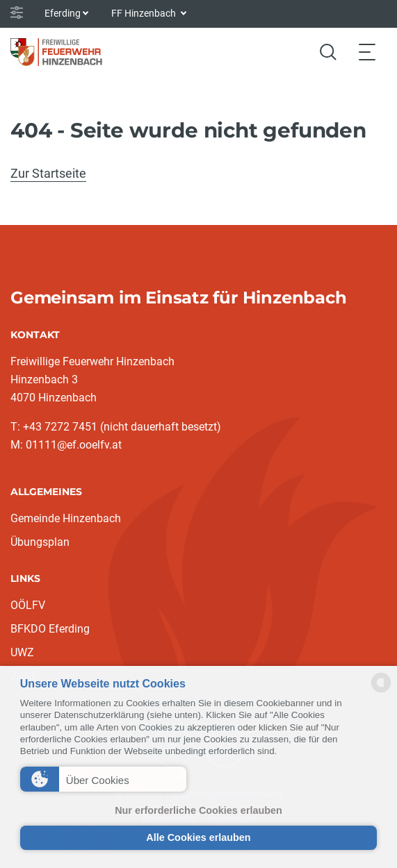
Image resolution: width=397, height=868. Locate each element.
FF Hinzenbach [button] (145, 13)
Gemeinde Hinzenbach (66, 518)
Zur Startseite (48, 173)
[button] (103, 779)
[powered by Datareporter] (381, 691)
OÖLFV (28, 605)
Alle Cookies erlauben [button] (198, 837)
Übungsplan (40, 542)
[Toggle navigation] (367, 52)
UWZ (22, 652)
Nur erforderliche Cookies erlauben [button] (198, 810)
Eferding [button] (63, 13)
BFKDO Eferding (50, 629)
